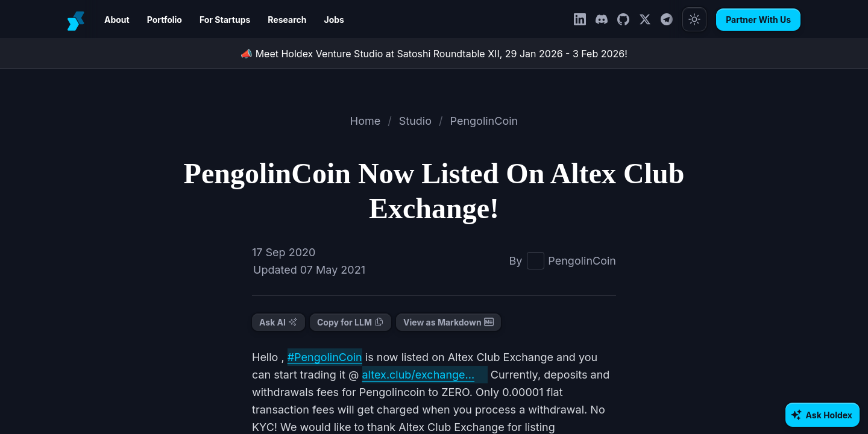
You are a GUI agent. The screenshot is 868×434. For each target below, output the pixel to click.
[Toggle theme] (700, 19)
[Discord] (607, 19)
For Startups (216, 20)
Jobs (316, 20)
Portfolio (160, 20)
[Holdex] (77, 19)
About (115, 20)
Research (274, 20)
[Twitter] (650, 19)
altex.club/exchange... (354, 374)
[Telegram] (672, 19)
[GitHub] (629, 19)
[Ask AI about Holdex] (825, 415)
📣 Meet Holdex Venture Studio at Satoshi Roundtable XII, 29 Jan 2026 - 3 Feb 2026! (434, 53)
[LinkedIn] (585, 19)
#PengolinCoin (317, 357)
